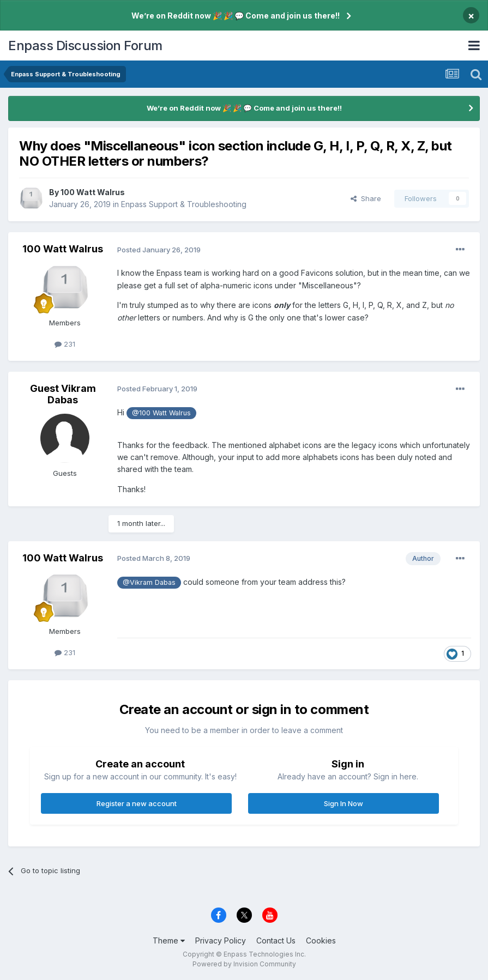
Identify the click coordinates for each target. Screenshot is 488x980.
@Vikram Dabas (149, 582)
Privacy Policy (221, 940)
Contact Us (276, 940)
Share (366, 198)
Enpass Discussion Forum (85, 46)
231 (65, 344)
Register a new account (137, 803)
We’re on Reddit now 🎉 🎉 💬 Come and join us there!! (236, 16)
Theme (169, 940)
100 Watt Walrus (93, 192)
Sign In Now (344, 803)
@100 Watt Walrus (161, 413)
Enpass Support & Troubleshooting (184, 204)
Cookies (321, 940)
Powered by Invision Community (244, 964)
